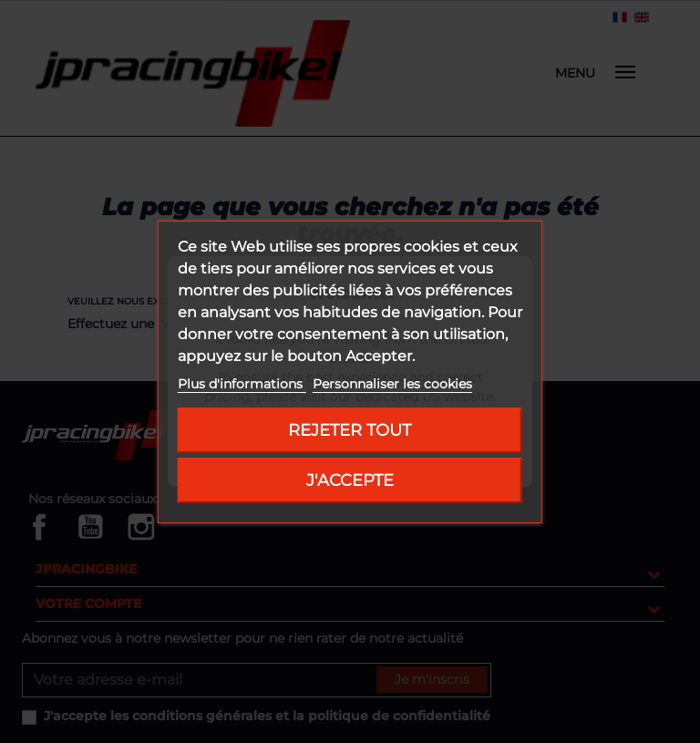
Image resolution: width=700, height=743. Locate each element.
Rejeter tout (350, 430)
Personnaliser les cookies (392, 384)
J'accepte (350, 480)
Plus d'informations (242, 384)
